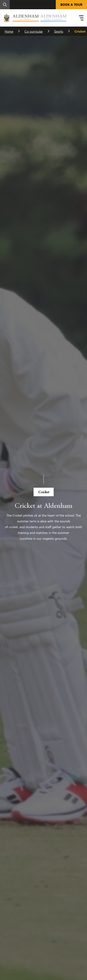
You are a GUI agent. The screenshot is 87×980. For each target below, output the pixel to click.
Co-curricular (34, 31)
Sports (59, 31)
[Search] (5, 5)
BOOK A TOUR (71, 5)
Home (9, 31)
